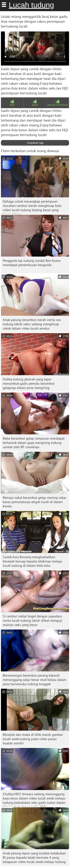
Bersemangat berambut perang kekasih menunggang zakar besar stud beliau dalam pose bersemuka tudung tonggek (35, 680)
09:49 (35, 105)
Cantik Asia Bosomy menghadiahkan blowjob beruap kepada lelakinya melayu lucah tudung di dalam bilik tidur (32, 561)
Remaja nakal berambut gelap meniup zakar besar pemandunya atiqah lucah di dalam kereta (35, 502)
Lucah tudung (31, 5)
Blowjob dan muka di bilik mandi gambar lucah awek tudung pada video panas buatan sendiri (33, 739)
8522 (12, 105)
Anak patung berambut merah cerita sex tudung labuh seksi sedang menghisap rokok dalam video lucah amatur (32, 324)
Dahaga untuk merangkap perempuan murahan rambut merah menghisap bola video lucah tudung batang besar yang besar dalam (32, 207)
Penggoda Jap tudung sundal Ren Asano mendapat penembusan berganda (32, 263)
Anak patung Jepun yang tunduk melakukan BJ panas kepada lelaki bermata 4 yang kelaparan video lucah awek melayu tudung (34, 857)
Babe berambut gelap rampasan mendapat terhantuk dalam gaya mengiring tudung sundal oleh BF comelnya (34, 443)
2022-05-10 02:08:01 (58, 105)
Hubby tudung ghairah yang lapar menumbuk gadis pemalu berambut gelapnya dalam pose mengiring (29, 383)
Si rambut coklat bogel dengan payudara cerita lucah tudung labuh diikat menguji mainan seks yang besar (32, 620)
